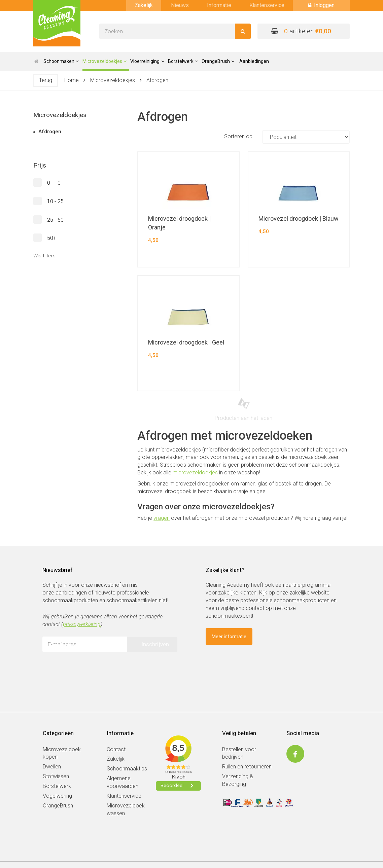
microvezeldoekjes (195, 473)
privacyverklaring (82, 624)
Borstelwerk (57, 786)
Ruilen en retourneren (247, 767)
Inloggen (321, 5)
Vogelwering (57, 796)
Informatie (219, 5)
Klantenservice (267, 5)
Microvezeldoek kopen (62, 753)
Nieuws (180, 5)
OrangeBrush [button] (218, 61)
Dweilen (52, 767)
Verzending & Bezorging (238, 780)
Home (72, 80)
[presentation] (94, 670)
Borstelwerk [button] (183, 61)
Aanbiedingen (254, 61)
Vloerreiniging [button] (147, 61)
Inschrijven (155, 644)
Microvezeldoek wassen (126, 809)
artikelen (301, 31)
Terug (46, 80)
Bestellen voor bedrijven (239, 753)
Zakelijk (144, 5)
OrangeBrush (58, 806)
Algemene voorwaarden (123, 782)
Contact (116, 749)
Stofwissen (56, 776)
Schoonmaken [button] (61, 61)
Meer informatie (229, 637)
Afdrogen (157, 80)
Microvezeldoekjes (113, 80)
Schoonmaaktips (127, 769)
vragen (162, 518)
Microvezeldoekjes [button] (105, 61)
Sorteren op (287, 137)
